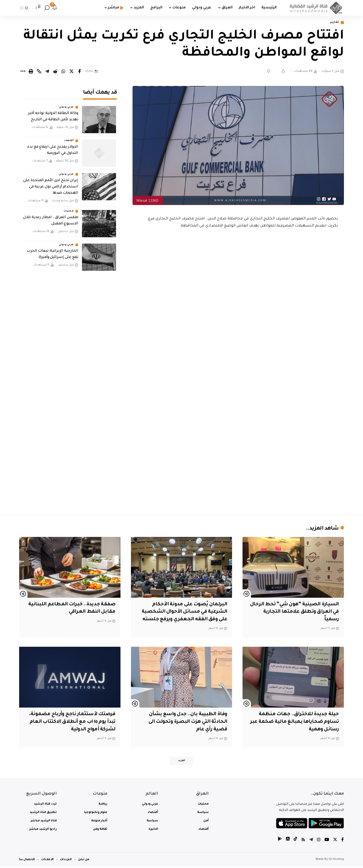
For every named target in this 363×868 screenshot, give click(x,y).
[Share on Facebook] (80, 72)
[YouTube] (327, 842)
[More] (23, 72)
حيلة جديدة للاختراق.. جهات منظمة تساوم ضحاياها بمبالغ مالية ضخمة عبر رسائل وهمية (294, 722)
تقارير (334, 23)
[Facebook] (343, 842)
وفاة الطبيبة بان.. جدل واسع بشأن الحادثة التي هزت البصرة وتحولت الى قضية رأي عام (186, 722)
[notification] (55, 8)
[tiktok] (295, 842)
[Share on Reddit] (55, 72)
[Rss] (303, 842)
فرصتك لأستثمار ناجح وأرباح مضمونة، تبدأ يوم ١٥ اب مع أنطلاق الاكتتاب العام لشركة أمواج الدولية (70, 722)
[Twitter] (335, 842)
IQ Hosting (336, 861)
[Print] (31, 72)
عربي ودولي (66, 104)
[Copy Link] (39, 72)
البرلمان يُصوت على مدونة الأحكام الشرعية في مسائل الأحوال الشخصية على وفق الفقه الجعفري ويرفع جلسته (183, 612)
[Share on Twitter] (71, 72)
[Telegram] (311, 842)
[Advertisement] (238, 466)
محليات (69, 208)
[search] (47, 8)
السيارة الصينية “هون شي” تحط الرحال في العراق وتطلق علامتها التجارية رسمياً (301, 612)
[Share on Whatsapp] (63, 72)
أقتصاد (69, 137)
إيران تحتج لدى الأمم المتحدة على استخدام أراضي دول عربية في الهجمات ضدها (51, 184)
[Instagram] (319, 842)
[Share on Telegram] (47, 72)
